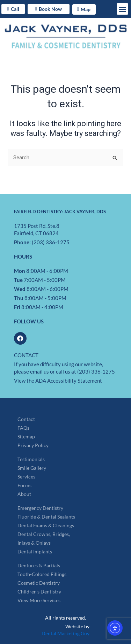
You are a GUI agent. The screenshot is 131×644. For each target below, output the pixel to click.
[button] (122, 9)
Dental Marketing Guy (65, 633)
